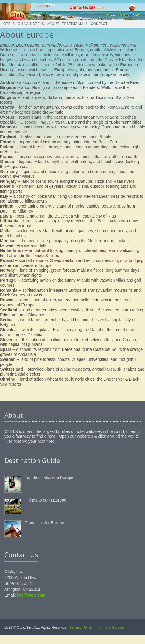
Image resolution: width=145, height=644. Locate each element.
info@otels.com (31, 595)
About (53, 24)
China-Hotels (31, 24)
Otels (9, 24)
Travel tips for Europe (44, 523)
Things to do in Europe (46, 500)
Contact (99, 24)
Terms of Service (111, 628)
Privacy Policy (81, 628)
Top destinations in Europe (49, 477)
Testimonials (75, 24)
